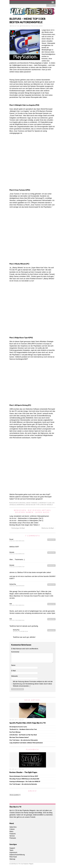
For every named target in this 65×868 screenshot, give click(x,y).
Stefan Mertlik (26, 26)
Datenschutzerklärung (17, 855)
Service (12, 836)
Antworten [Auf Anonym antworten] (51, 553)
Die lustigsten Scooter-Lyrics (18, 727)
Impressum (13, 852)
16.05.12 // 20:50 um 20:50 (17, 586)
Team (11, 850)
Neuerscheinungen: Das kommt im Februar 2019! (24, 776)
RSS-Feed (13, 857)
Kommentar (15, 652)
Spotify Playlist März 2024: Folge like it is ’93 (28, 723)
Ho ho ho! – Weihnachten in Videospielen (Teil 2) (26, 518)
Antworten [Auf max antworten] (51, 604)
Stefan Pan (13, 584)
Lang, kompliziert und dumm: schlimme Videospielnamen (29, 516)
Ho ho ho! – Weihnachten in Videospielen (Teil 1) (26, 521)
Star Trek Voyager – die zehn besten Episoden (23, 784)
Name (13, 665)
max (11, 604)
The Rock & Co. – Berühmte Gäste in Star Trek (23, 729)
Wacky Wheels (47, 505)
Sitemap (12, 859)
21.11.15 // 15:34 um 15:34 (20, 631)
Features (13, 834)
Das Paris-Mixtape (15, 732)
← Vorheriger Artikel (17, 528)
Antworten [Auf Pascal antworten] (51, 540)
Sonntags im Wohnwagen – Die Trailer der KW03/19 (25, 781)
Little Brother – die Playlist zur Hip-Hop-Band (23, 735)
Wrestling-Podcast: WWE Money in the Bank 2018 (24, 779)
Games (40, 26)
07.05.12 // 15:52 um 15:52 (17, 554)
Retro (11, 831)
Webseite (14, 676)
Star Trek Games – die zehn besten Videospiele (24, 740)
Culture (35, 26)
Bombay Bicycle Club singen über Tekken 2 (25, 525)
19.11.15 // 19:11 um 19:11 (17, 605)
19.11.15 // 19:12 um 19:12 (17, 620)
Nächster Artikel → (49, 528)
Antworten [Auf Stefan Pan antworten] (51, 585)
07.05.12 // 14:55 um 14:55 (17, 541)
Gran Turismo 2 (32, 503)
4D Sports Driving (18, 503)
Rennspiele (21, 505)
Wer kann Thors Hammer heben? (19, 737)
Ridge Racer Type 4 (33, 505)
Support (12, 848)
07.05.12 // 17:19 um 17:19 (17, 567)
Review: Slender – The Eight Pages (23, 772)
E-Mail (13, 671)
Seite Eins (13, 827)
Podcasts (13, 838)
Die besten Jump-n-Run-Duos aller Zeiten (24, 523)
